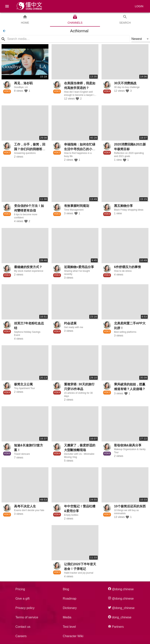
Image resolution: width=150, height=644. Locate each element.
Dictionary (70, 608)
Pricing (20, 589)
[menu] (7, 6)
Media (67, 617)
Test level (69, 627)
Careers (21, 636)
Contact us (23, 627)
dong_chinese (120, 617)
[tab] (25, 20)
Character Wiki (73, 636)
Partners (116, 627)
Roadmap (70, 599)
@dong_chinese (121, 608)
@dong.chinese (121, 589)
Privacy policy (25, 608)
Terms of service (27, 617)
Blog (66, 589)
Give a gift (22, 599)
